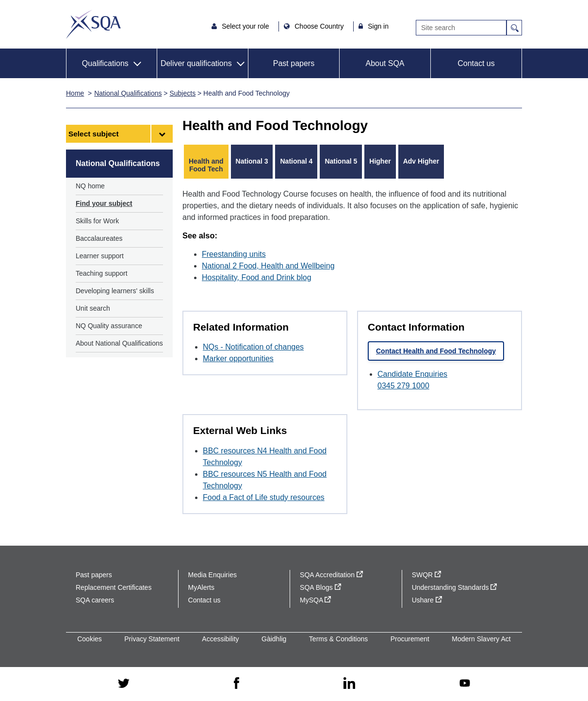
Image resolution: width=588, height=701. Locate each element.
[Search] (461, 28)
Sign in (378, 26)
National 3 (252, 161)
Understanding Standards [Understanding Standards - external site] (455, 587)
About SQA (385, 63)
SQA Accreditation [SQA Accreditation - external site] (331, 575)
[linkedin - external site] (349, 684)
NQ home (90, 186)
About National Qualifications (119, 343)
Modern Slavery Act (481, 639)
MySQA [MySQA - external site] (315, 600)
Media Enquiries (212, 575)
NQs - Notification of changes (253, 347)
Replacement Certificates (114, 587)
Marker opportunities (238, 359)
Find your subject (104, 203)
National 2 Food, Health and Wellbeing (268, 266)
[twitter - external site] (124, 684)
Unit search (93, 308)
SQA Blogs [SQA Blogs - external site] (320, 587)
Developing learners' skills (115, 291)
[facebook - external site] (237, 684)
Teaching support (102, 273)
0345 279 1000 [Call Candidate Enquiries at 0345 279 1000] (403, 386)
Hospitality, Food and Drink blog (257, 277)
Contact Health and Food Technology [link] (436, 351)
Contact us (476, 63)
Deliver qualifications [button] (196, 63)
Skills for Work (97, 221)
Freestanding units (234, 254)
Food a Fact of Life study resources (264, 497)
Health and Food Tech (206, 165)
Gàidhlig (274, 639)
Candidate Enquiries (412, 374)
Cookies (90, 639)
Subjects (182, 93)
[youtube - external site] (465, 684)
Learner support (100, 256)
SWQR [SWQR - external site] (426, 575)
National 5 (341, 161)
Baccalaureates (99, 238)
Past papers (294, 63)
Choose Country (320, 26)
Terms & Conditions (338, 639)
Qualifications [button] (105, 63)
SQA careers (95, 600)
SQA (93, 24)
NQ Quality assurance (109, 326)
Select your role (246, 26)
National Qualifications (128, 93)
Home (75, 93)
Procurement (410, 639)
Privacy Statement (152, 639)
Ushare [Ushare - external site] (427, 600)
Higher (380, 161)
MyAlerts (201, 587)
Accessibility (220, 639)
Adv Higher (421, 161)
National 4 (296, 161)
